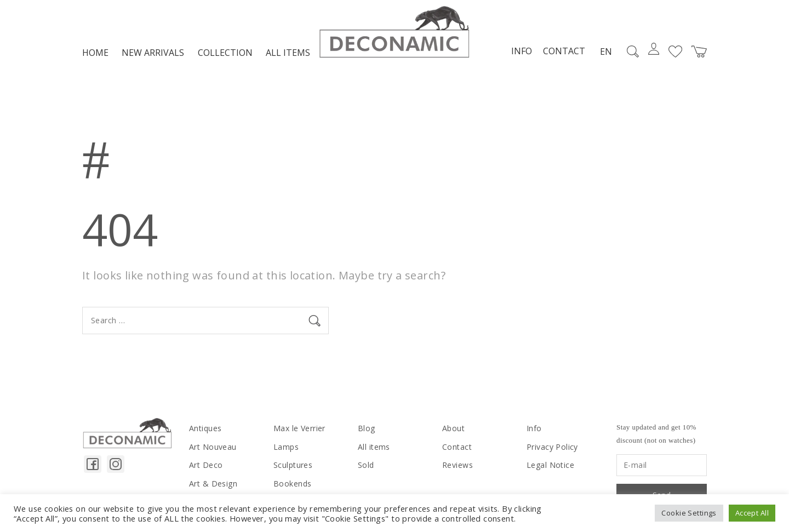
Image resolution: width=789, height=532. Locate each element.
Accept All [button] (752, 513)
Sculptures (293, 465)
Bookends (292, 484)
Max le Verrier (299, 428)
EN (606, 52)
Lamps (286, 447)
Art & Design (213, 484)
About (453, 428)
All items (288, 53)
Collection (225, 53)
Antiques (205, 428)
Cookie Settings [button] (689, 513)
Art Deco (206, 465)
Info (522, 51)
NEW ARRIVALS (153, 53)
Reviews (458, 465)
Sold (366, 465)
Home (95, 53)
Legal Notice (550, 465)
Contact (564, 51)
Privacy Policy (552, 447)
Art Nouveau (213, 447)
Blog (367, 428)
